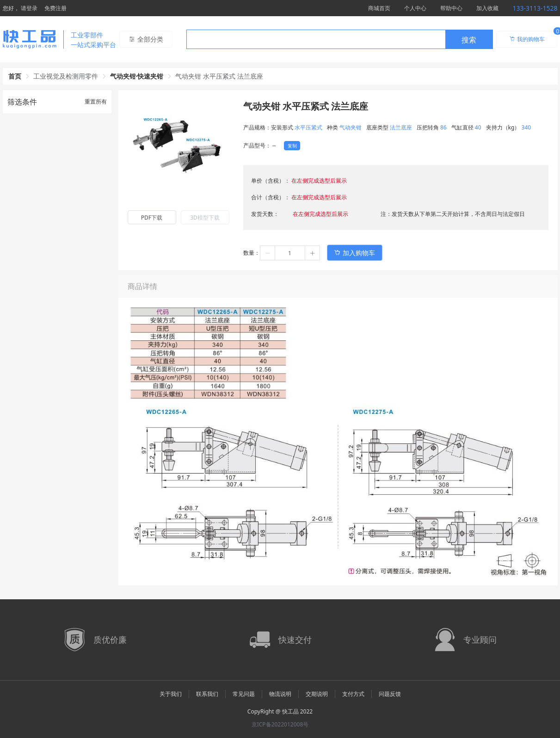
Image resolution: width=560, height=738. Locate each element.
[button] (268, 253)
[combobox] (340, 39)
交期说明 (317, 694)
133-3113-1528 (535, 8)
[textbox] (316, 40)
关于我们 (171, 694)
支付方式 (353, 694)
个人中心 (415, 8)
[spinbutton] (290, 253)
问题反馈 (390, 694)
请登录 (29, 8)
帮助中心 (451, 8)
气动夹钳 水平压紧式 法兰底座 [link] (219, 76)
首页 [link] (15, 76)
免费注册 (55, 8)
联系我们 (207, 694)
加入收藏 (487, 8)
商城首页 (379, 8)
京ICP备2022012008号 (280, 724)
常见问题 (244, 694)
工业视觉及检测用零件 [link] (66, 76)
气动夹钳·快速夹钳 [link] (137, 76)
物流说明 (280, 694)
